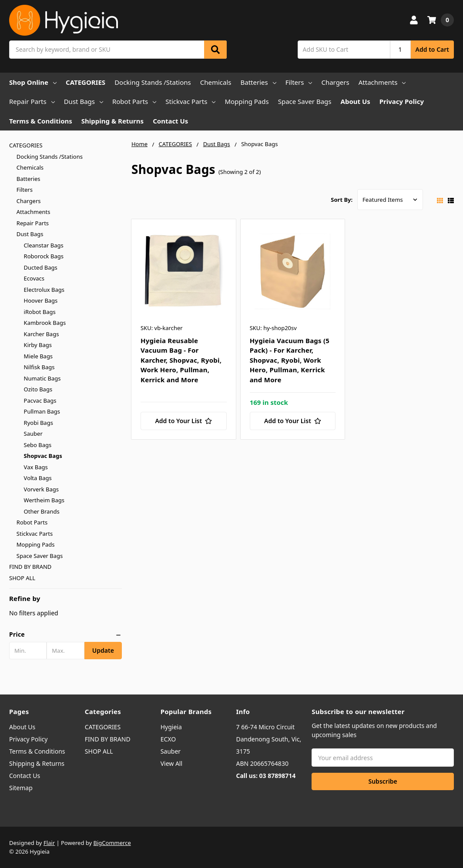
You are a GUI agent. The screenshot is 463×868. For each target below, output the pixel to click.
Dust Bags (84, 101)
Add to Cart (432, 49)
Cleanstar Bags (44, 245)
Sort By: (342, 200)
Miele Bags (39, 356)
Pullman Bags (42, 411)
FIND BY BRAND (30, 567)
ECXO (168, 739)
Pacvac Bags (40, 401)
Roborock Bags (44, 256)
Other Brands (42, 511)
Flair (49, 843)
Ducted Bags (41, 267)
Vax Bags (36, 467)
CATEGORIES (86, 82)
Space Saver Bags (305, 101)
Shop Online (33, 82)
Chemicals (216, 82)
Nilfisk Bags (39, 367)
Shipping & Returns (112, 121)
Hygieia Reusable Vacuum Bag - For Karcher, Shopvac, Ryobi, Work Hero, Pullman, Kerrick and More (181, 360)
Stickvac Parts (190, 101)
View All (171, 763)
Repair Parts (32, 101)
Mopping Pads (247, 101)
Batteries (258, 82)
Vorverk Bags (41, 489)
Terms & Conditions (41, 121)
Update (103, 650)
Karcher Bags (42, 334)
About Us (356, 101)
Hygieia (171, 727)
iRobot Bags (40, 312)
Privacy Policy (402, 101)
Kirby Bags (38, 345)
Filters (299, 82)
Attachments (382, 82)
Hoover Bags (41, 300)
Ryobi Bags (39, 423)
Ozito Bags (38, 389)
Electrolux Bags (44, 290)
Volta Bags (38, 478)
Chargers (335, 82)
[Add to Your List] (184, 421)
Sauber (33, 434)
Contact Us (170, 121)
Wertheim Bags (44, 500)
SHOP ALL (22, 578)
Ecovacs (34, 278)
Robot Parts (134, 101)
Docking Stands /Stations (153, 82)
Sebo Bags (38, 445)
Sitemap (21, 788)
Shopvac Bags (43, 456)
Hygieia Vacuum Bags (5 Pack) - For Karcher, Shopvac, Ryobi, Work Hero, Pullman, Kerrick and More (290, 360)
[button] (65, 634)
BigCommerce (112, 843)
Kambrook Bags (45, 323)
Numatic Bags (42, 378)
